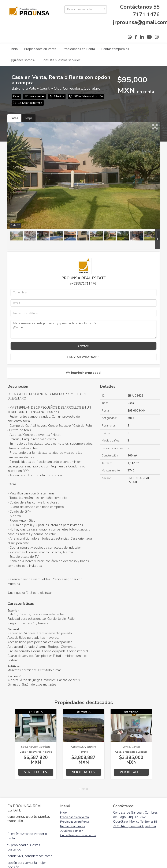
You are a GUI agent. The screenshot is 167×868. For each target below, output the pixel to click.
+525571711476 (84, 283)
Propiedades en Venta (40, 49)
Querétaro (92, 88)
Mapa (29, 118)
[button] (11, 746)
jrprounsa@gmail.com (142, 826)
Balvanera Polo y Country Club (37, 88)
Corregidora (73, 88)
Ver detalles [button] (36, 772)
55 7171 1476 (146, 11)
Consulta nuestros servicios (61, 60)
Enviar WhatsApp (84, 357)
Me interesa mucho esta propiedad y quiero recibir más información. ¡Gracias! (83, 329)
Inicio (14, 49)
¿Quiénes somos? (23, 60)
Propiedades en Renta (79, 49)
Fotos (14, 118)
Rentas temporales (115, 49)
